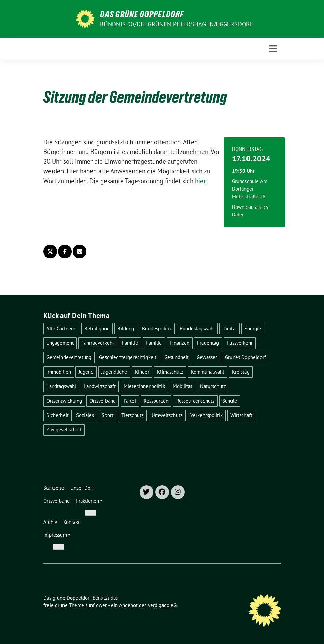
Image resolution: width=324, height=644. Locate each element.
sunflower (96, 605)
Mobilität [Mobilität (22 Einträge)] (182, 386)
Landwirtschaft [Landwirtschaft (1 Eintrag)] (100, 386)
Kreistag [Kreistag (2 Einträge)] (241, 372)
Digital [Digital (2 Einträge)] (229, 328)
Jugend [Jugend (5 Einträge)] (86, 372)
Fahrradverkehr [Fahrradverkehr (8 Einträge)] (98, 343)
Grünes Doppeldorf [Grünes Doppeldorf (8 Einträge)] (245, 357)
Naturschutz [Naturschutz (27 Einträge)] (213, 386)
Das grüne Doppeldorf (142, 14)
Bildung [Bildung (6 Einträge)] (126, 328)
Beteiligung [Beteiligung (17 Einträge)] (97, 328)
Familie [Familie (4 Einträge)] (130, 343)
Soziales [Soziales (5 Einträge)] (85, 415)
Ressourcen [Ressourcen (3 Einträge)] (156, 401)
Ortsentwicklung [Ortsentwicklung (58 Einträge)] (64, 401)
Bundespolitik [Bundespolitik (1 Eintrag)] (157, 328)
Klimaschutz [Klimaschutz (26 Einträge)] (170, 372)
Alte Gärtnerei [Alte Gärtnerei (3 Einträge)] (62, 328)
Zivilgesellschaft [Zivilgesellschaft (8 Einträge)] (64, 430)
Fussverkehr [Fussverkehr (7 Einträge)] (240, 343)
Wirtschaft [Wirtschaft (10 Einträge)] (241, 415)
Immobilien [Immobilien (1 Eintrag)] (59, 372)
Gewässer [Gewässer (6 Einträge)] (207, 357)
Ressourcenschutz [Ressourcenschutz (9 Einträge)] (195, 401)
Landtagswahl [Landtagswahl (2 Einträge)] (61, 386)
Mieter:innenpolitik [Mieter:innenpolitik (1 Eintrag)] (144, 386)
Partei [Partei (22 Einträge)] (130, 401)
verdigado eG (162, 605)
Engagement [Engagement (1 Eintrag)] (60, 343)
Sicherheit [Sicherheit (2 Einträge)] (58, 415)
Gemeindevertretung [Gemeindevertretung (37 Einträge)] (69, 357)
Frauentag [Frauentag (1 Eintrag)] (208, 343)
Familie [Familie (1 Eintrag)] (154, 343)
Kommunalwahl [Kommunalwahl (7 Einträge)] (207, 372)
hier (200, 181)
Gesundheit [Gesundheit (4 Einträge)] (177, 357)
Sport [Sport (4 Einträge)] (108, 415)
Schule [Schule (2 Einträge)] (230, 401)
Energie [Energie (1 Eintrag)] (253, 328)
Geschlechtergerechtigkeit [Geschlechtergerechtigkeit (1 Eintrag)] (128, 357)
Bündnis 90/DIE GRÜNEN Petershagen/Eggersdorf (177, 24)
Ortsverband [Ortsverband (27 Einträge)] (103, 401)
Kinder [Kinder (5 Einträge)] (142, 372)
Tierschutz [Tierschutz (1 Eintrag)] (132, 415)
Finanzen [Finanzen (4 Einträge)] (180, 343)
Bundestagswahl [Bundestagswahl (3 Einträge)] (197, 328)
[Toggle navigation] (273, 49)
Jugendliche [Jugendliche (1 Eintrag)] (114, 372)
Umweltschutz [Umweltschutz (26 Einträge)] (167, 415)
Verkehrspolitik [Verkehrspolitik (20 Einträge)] (206, 415)
